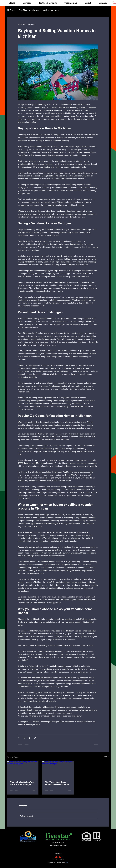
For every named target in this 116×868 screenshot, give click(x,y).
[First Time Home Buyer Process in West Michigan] (58, 770)
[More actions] (97, 25)
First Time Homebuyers (29, 10)
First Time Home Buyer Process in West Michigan (57, 783)
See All (107, 757)
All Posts (11, 10)
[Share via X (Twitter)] (24, 738)
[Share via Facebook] (19, 738)
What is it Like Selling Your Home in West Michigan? (22, 783)
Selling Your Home (51, 10)
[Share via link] (35, 738)
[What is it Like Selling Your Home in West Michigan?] (23, 770)
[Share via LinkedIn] (30, 738)
